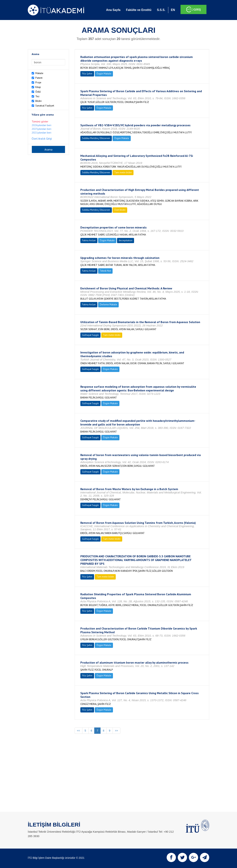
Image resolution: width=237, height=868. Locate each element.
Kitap (38, 87)
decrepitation (126, 240)
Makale (39, 73)
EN (173, 10)
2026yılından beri (41, 125)
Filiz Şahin (87, 74)
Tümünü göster (40, 121)
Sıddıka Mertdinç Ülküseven (96, 138)
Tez (37, 96)
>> (116, 731)
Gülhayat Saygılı (90, 335)
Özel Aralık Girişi (42, 138)
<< (79, 731)
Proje (38, 82)
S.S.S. (161, 10)
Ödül (38, 92)
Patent (39, 78)
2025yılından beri (41, 129)
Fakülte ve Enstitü (139, 10)
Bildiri (39, 101)
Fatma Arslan (89, 240)
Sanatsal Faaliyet (45, 106)
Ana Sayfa (113, 10)
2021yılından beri (41, 133)
